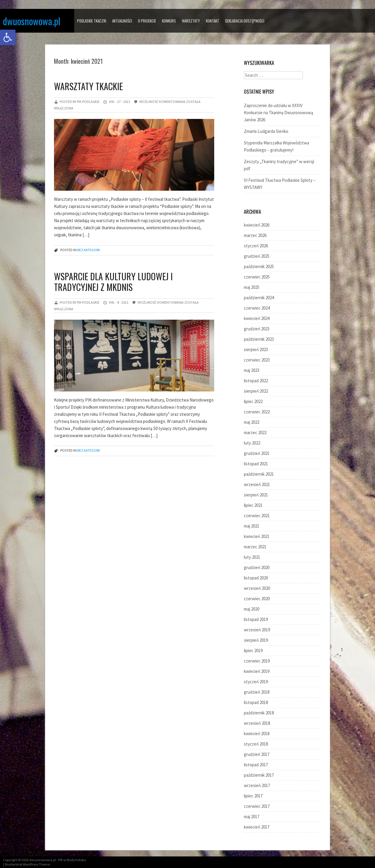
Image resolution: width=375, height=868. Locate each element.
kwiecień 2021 (257, 536)
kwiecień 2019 (257, 671)
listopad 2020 (256, 578)
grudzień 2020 (257, 567)
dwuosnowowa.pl (32, 21)
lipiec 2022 (253, 401)
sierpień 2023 (256, 349)
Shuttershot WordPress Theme (27, 864)
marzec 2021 (255, 547)
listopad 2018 (256, 702)
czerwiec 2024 (257, 308)
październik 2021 (259, 474)
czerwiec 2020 (257, 599)
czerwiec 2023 (257, 360)
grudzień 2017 (257, 754)
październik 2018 (259, 713)
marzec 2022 (255, 433)
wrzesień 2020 (257, 588)
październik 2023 (259, 339)
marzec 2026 (255, 235)
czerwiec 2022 (257, 412)
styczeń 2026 (256, 246)
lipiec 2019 (253, 650)
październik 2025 (259, 266)
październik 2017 (259, 775)
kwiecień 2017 (257, 827)
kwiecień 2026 (257, 225)
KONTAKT (213, 21)
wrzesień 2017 (257, 785)
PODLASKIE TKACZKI (92, 21)
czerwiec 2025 (257, 277)
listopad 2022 (256, 381)
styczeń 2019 (256, 682)
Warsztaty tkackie (88, 86)
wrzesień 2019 (257, 630)
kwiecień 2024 (257, 318)
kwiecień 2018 (257, 734)
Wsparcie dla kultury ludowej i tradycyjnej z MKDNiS (113, 282)
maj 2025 (252, 287)
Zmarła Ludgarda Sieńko (266, 131)
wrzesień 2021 (257, 484)
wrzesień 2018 (257, 723)
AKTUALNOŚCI (122, 21)
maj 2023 (252, 370)
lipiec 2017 (253, 796)
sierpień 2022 (256, 391)
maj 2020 (252, 609)
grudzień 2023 (257, 329)
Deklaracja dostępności (245, 21)
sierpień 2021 (256, 495)
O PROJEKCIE (147, 21)
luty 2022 (252, 443)
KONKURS (169, 21)
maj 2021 (252, 526)
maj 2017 (252, 817)
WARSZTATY (191, 21)
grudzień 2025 (257, 256)
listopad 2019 (256, 619)
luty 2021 (252, 557)
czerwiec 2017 (257, 806)
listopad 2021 (256, 464)
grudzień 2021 (257, 453)
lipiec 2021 (253, 505)
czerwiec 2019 (257, 661)
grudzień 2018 (257, 692)
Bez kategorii (89, 250)
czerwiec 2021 (257, 516)
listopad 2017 (256, 765)
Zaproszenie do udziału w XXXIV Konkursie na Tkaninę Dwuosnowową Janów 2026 (279, 113)
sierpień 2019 (256, 640)
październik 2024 (259, 298)
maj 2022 (252, 422)
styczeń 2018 (256, 744)
